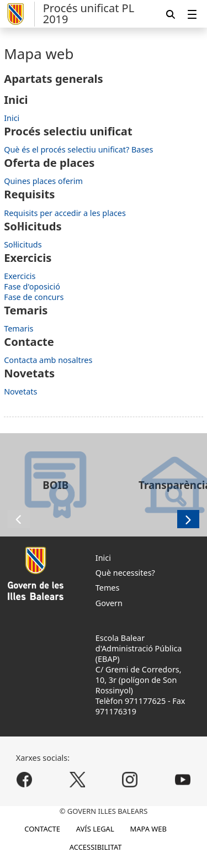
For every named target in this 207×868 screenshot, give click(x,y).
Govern (109, 603)
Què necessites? (125, 573)
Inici (12, 118)
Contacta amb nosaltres (48, 360)
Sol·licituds (23, 244)
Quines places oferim (43, 181)
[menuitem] (192, 14)
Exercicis (20, 276)
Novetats (20, 391)
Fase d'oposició (32, 286)
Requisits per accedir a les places (65, 213)
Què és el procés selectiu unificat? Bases (78, 149)
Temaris (18, 328)
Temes (108, 588)
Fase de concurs (34, 297)
